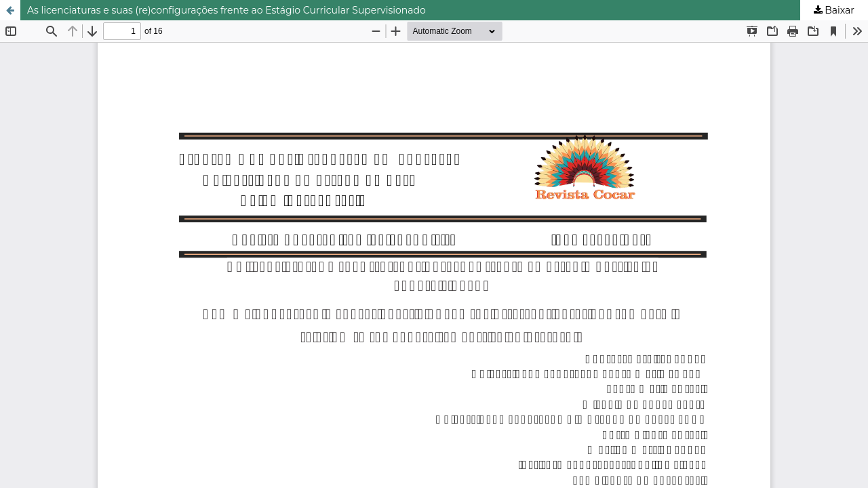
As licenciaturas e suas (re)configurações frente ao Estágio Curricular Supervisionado (226, 10)
